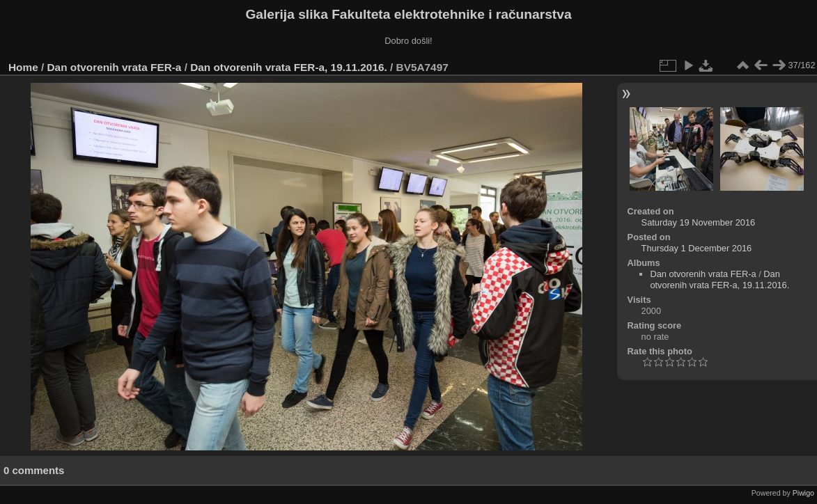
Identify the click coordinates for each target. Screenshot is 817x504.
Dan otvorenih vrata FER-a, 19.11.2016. (289, 67)
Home (23, 67)
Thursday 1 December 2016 (697, 248)
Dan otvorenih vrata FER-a (115, 67)
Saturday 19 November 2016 (699, 222)
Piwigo (803, 493)
